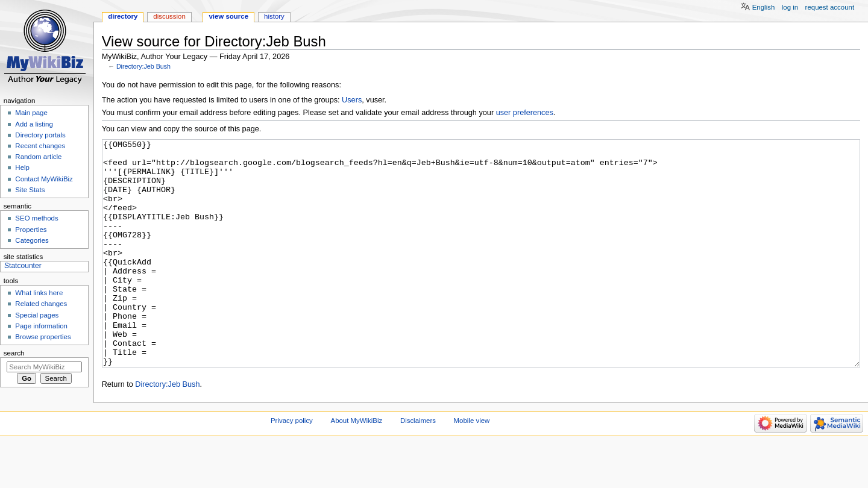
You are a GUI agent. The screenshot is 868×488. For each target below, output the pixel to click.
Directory (123, 16)
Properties (31, 230)
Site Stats (30, 190)
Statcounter (23, 266)
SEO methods (36, 218)
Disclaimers (418, 466)
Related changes (41, 304)
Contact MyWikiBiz (44, 179)
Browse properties (43, 337)
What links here (39, 293)
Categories (32, 240)
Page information (41, 326)
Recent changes (40, 146)
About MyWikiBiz (357, 466)
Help (22, 167)
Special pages (37, 315)
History (274, 16)
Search (14, 353)
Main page (31, 113)
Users (352, 100)
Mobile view (472, 466)
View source (228, 16)
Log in (790, 7)
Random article (38, 157)
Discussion (169, 16)
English (764, 7)
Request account (830, 7)
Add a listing (34, 124)
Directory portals (40, 135)
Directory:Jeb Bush (143, 66)
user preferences (525, 113)
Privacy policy (292, 466)
